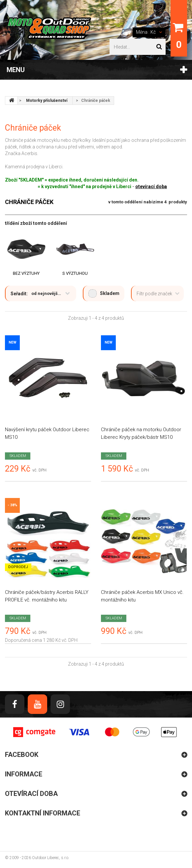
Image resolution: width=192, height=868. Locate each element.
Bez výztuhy (26, 273)
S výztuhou (75, 273)
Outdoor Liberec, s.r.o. (51, 858)
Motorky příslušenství (47, 101)
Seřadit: (19, 294)
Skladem (104, 293)
